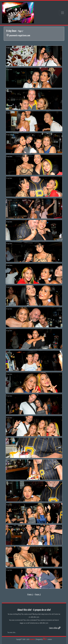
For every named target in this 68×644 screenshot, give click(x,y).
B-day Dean (9, 48)
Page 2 (38, 594)
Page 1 (30, 594)
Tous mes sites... (12, 633)
